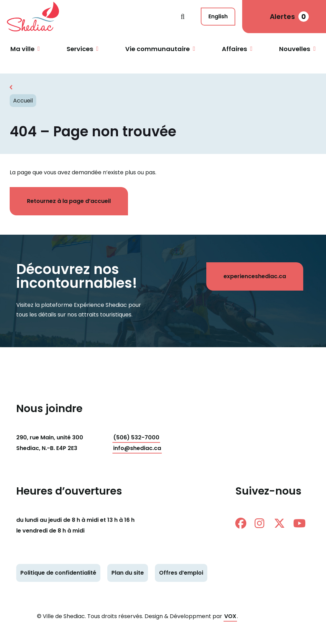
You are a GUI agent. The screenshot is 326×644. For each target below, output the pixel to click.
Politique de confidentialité (58, 573)
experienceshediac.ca (255, 276)
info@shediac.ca (137, 448)
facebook (241, 523)
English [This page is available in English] (218, 16)
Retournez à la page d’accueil (69, 201)
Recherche (183, 17)
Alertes (289, 17)
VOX (230, 616)
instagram (259, 523)
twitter (279, 523)
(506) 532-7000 (136, 437)
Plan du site (128, 573)
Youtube (299, 523)
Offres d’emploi (181, 573)
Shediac (94, 17)
